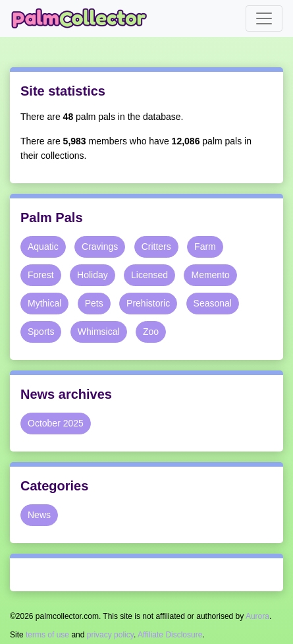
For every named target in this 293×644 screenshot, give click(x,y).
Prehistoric (148, 303)
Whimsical (99, 332)
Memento (210, 275)
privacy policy (110, 635)
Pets (94, 303)
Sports (41, 332)
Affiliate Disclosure (170, 635)
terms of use (47, 635)
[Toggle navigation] (264, 18)
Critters (156, 247)
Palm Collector (83, 18)
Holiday (93, 275)
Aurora (257, 616)
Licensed (149, 275)
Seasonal (213, 303)
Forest (41, 275)
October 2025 (56, 423)
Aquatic (43, 247)
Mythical (44, 303)
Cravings (100, 247)
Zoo (151, 332)
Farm (205, 247)
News (39, 515)
